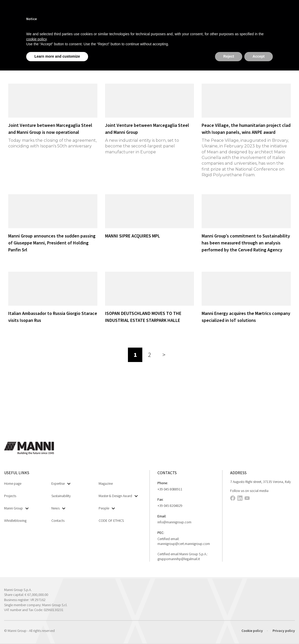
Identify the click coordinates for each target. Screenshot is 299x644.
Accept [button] (259, 56)
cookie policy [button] (36, 39)
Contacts (58, 521)
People (107, 508)
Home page (13, 483)
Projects (10, 496)
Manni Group (16, 508)
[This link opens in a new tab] (233, 499)
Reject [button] (229, 56)
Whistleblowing (15, 521)
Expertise (61, 484)
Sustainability (61, 496)
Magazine (106, 483)
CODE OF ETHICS (111, 521)
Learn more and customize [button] (57, 56)
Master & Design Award (118, 496)
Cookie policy (252, 631)
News (58, 508)
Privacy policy (284, 631)
